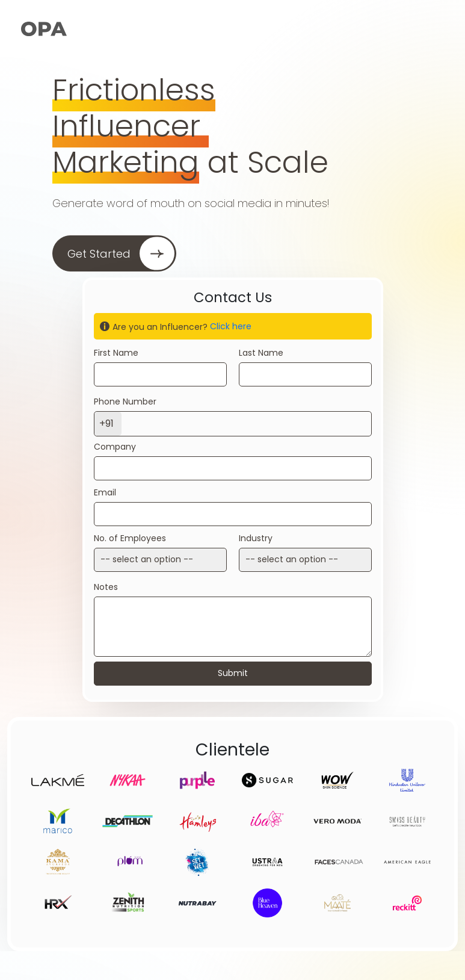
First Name (116, 353)
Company (115, 447)
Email (105, 492)
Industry (256, 538)
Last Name (261, 353)
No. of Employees (130, 538)
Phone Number (125, 402)
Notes (106, 587)
